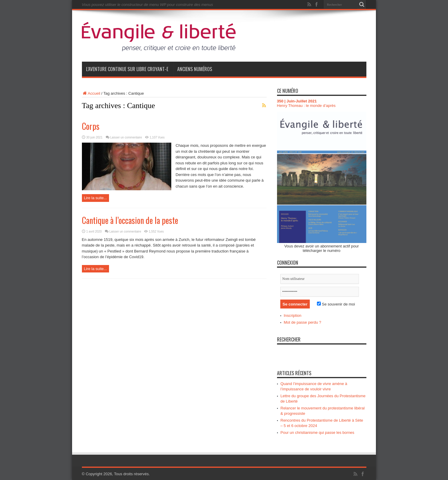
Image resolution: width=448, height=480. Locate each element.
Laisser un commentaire (126, 137)
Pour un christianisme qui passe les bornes (318, 433)
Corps (91, 126)
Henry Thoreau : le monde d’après (306, 106)
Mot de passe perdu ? (303, 322)
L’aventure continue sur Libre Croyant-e (127, 69)
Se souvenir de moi (336, 304)
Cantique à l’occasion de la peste (130, 220)
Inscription (293, 315)
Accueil (91, 93)
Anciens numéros (195, 69)
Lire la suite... (95, 198)
